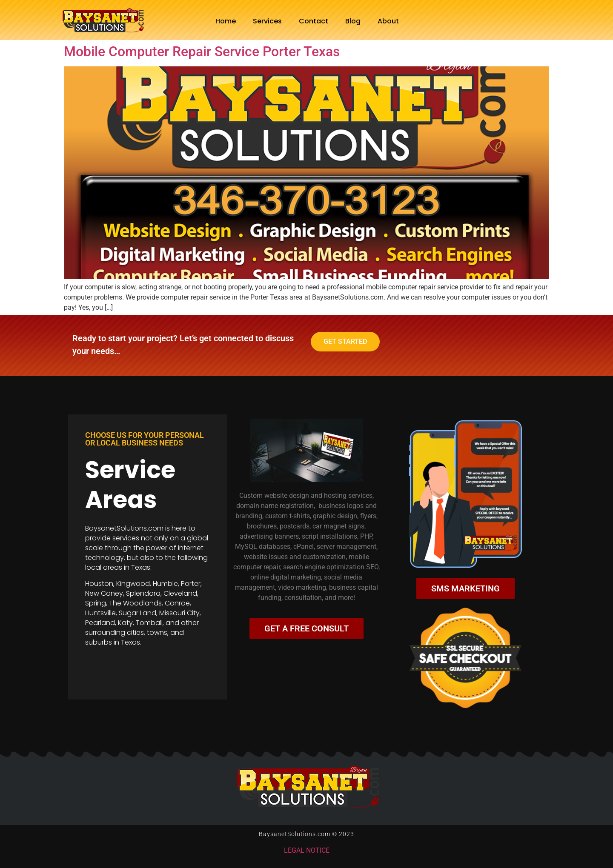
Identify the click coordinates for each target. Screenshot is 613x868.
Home (226, 21)
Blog (353, 21)
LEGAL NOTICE (307, 850)
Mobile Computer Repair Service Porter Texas (202, 51)
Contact (314, 21)
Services (267, 21)
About (388, 21)
